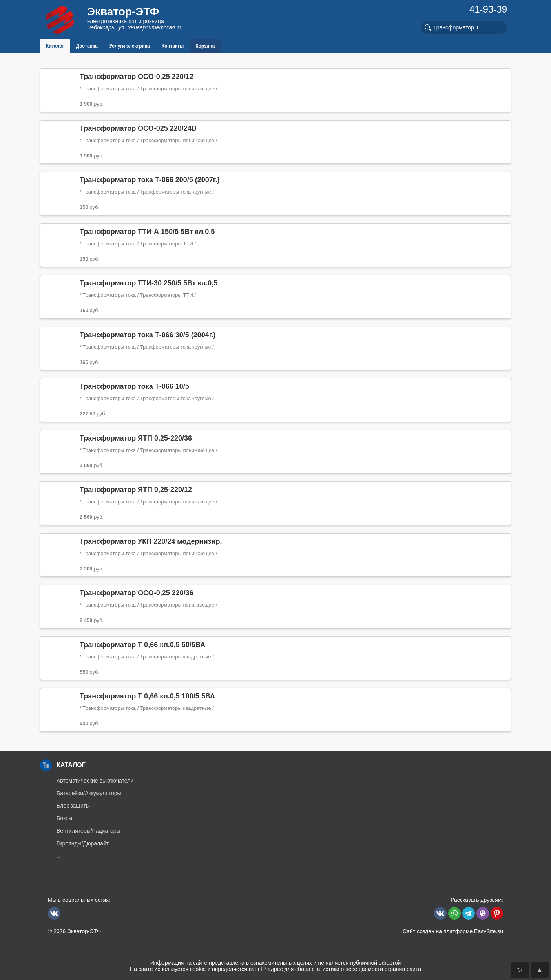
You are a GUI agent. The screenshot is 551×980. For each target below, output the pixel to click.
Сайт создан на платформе (453, 931)
